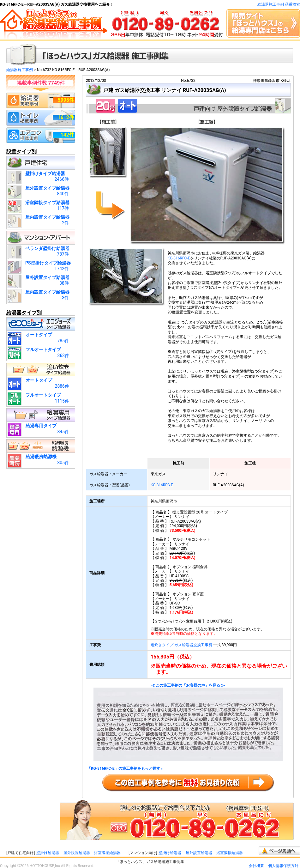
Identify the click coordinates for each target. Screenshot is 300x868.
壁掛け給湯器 (48, 853)
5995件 (66, 100)
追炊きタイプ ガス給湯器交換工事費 (181, 645)
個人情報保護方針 (283, 866)
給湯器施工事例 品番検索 (279, 4)
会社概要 (256, 866)
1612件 (66, 117)
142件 (67, 135)
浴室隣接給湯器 (107, 853)
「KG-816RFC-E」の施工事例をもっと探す (125, 769)
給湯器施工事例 (20, 70)
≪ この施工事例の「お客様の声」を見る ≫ (188, 722)
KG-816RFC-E (179, 258)
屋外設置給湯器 (77, 853)
